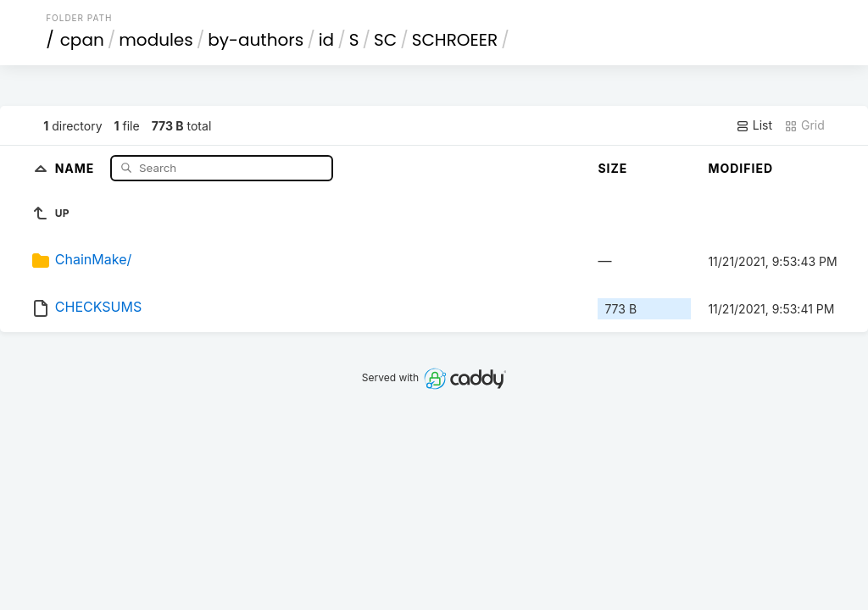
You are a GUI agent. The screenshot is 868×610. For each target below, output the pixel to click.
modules (156, 40)
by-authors (256, 40)
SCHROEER (455, 40)
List (754, 125)
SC (385, 40)
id (326, 40)
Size (612, 168)
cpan (82, 40)
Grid (804, 125)
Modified (740, 168)
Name (77, 167)
